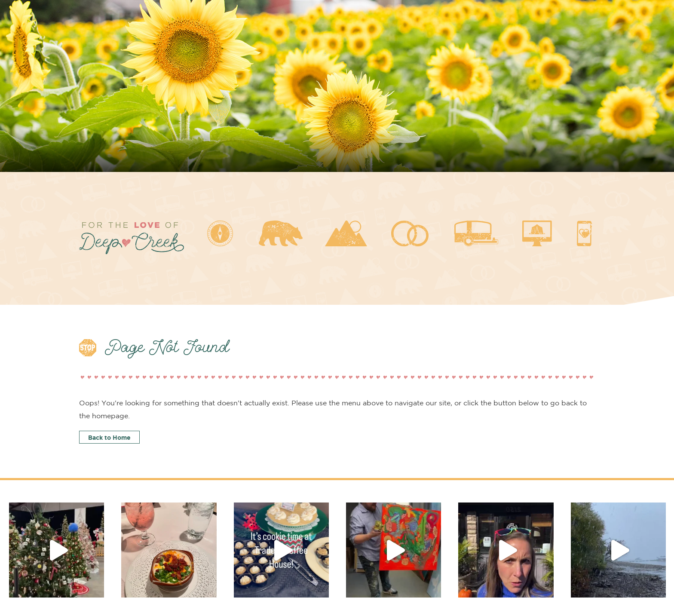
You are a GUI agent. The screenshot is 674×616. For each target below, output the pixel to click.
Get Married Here (359, 576)
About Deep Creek (184, 576)
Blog (525, 576)
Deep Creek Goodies (452, 576)
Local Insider (100, 576)
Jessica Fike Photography (443, 595)
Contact (582, 576)
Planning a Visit (272, 576)
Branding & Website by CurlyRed (544, 595)
